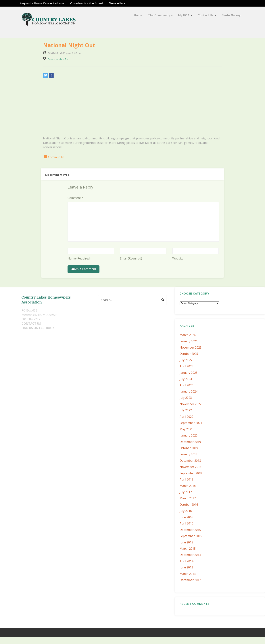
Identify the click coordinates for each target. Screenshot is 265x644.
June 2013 (186, 567)
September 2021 (191, 423)
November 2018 (191, 467)
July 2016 (186, 511)
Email (131, 258)
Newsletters (117, 3)
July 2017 (186, 492)
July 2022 (186, 410)
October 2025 (189, 354)
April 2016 (186, 523)
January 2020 (189, 435)
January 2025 (189, 373)
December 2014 (190, 555)
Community (56, 157)
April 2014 (186, 561)
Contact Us (206, 15)
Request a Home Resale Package (42, 3)
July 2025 (186, 360)
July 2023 (186, 398)
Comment (75, 198)
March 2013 (188, 574)
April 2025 (186, 366)
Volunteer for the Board (86, 3)
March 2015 (188, 549)
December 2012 (190, 580)
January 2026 (189, 341)
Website (178, 258)
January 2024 (189, 391)
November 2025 (191, 347)
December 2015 (190, 530)
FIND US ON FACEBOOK (38, 328)
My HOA (184, 15)
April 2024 (186, 385)
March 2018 (188, 486)
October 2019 (189, 448)
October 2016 (189, 505)
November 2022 (191, 404)
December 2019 (190, 442)
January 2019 (189, 454)
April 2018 (186, 479)
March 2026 (188, 335)
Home (138, 15)
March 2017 (188, 498)
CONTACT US (31, 324)
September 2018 (191, 473)
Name (79, 258)
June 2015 (186, 542)
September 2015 (191, 536)
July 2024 (186, 379)
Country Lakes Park (59, 59)
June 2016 (186, 517)
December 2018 (190, 461)
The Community (159, 15)
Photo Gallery (231, 15)
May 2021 (186, 429)
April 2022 (186, 417)
